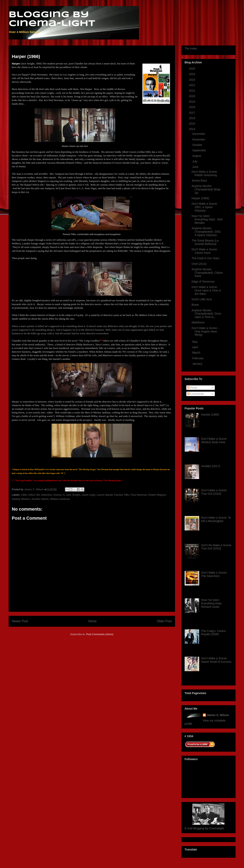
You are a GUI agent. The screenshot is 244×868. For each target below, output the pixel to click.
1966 (24, 495)
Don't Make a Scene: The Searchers (214, 574)
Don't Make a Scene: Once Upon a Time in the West (206, 290)
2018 (192, 107)
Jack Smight (73, 495)
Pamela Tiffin (122, 495)
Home (93, 621)
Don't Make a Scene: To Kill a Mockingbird (216, 519)
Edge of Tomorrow (203, 282)
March (197, 353)
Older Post (164, 621)
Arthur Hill (34, 495)
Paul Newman (139, 495)
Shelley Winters (21, 499)
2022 (192, 85)
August (197, 156)
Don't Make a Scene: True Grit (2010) (214, 492)
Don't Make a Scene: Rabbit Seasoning (205, 173)
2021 (192, 91)
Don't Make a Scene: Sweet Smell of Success (216, 660)
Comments (196, 394)
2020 (192, 96)
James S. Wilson (218, 715)
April (196, 347)
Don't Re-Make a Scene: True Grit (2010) (216, 547)
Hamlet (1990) (210, 415)
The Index (191, 49)
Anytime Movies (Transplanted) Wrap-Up (206, 189)
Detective (46, 495)
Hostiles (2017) (211, 466)
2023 (192, 80)
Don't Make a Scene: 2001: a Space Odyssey (205, 207)
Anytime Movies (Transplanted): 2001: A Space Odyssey (206, 232)
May (195, 342)
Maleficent (198, 322)
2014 (192, 129)
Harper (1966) (200, 198)
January (198, 364)
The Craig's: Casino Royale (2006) (214, 633)
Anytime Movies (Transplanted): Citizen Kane (207, 273)
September (200, 150)
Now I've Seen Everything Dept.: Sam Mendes (207, 219)
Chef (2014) (199, 264)
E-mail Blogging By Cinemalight (204, 828)
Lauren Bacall (105, 495)
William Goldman (60, 499)
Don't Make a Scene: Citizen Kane (205, 251)
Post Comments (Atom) (100, 634)
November (199, 139)
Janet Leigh (88, 495)
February (198, 358)
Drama (57, 495)
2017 (192, 113)
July (195, 161)
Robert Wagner (157, 495)
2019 (192, 102)
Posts (192, 388)
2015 (192, 124)
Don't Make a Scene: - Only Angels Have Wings (205, 331)
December (199, 134)
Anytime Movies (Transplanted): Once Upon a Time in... (206, 314)
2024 (192, 74)
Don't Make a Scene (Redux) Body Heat (214, 440)
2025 (192, 69)
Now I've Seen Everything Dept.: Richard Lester (212, 603)
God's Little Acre (202, 299)
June (196, 167)
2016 (192, 118)
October (198, 145)
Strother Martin (40, 499)
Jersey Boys (199, 181)
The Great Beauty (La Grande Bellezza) (205, 242)
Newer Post (20, 621)
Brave (195, 305)
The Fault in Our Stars (205, 258)
